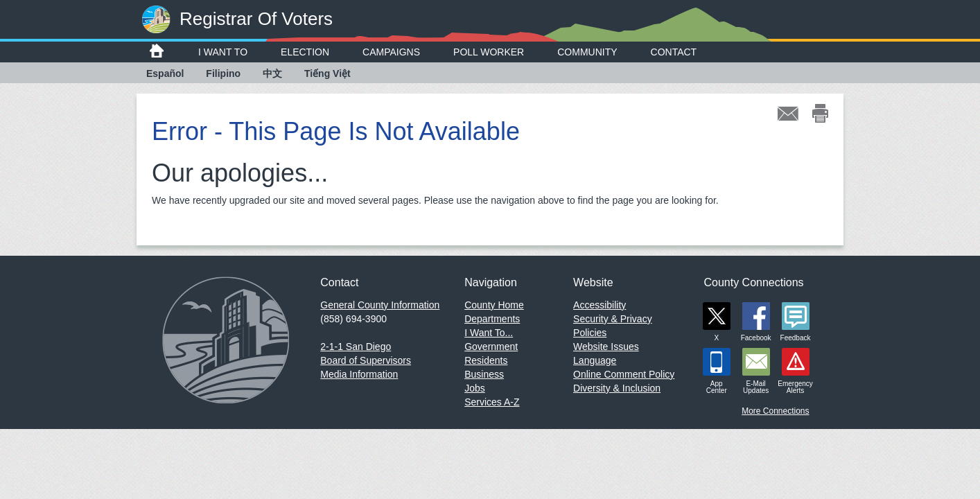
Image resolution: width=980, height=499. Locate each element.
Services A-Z (492, 402)
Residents (486, 360)
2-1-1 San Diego (356, 347)
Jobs (475, 388)
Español (165, 73)
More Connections (775, 411)
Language (595, 360)
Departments (492, 319)
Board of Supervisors (366, 360)
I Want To (223, 52)
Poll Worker (489, 52)
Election (305, 52)
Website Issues (606, 347)
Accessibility (600, 305)
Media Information (359, 374)
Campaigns (391, 52)
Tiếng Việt (327, 73)
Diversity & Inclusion (617, 388)
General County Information (380, 305)
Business (484, 374)
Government (491, 347)
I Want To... (489, 333)
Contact (674, 52)
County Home (494, 305)
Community (587, 52)
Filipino (223, 73)
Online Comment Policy (624, 374)
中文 (272, 73)
